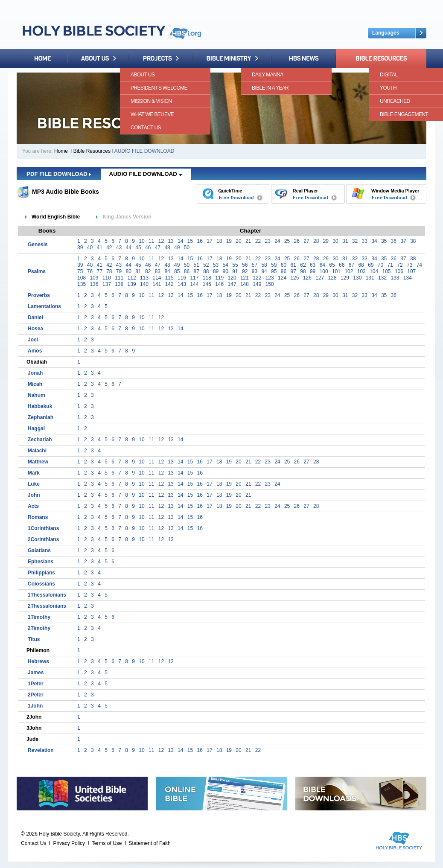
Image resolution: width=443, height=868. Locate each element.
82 (148, 271)
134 (408, 278)
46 (148, 248)
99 (313, 271)
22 (258, 241)
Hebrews (38, 661)
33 (365, 241)
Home (42, 58)
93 (255, 271)
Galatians (39, 551)
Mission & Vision (151, 101)
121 (245, 278)
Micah (35, 384)
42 (109, 248)
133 (395, 278)
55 (235, 265)
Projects (161, 58)
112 (132, 278)
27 (306, 241)
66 (342, 265)
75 (80, 271)
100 (324, 271)
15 (190, 241)
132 (382, 278)
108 (82, 278)
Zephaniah (41, 417)
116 (182, 278)
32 (355, 241)
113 (144, 278)
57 (255, 265)
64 (322, 265)
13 (170, 241)
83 (158, 271)
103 (361, 271)
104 (374, 271)
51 (196, 265)
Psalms (37, 271)
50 (187, 248)
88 (206, 271)
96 (284, 271)
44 (129, 248)
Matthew (38, 462)
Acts (33, 506)
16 (200, 241)
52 (206, 265)
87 (196, 271)
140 (144, 284)
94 (264, 271)
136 (94, 284)
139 (132, 284)
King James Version (127, 217)
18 (219, 241)
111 (119, 278)
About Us (99, 58)
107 (411, 271)
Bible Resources (381, 58)
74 (419, 265)
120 (232, 278)
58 (264, 265)
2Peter (36, 695)
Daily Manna (268, 75)
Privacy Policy (69, 843)
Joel (33, 340)
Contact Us (146, 128)
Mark (34, 473)
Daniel (35, 317)
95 (274, 271)
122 (257, 278)
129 (345, 278)
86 (187, 271)
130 (357, 278)
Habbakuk (40, 406)
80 (129, 271)
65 (332, 265)
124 (282, 278)
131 (370, 278)
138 (119, 284)
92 (245, 271)
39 (80, 248)
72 (400, 265)
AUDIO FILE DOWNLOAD (146, 174)
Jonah (35, 373)
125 (294, 278)
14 (180, 241)
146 (219, 284)
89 (216, 271)
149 (257, 284)
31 (345, 241)
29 (326, 241)
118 (207, 278)
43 (119, 248)
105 (387, 271)
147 (232, 284)
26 (297, 241)
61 (293, 265)
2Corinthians (43, 539)
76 (90, 271)
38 (413, 241)
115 (169, 278)
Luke (34, 484)
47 (158, 248)
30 (335, 241)
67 (351, 265)
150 (270, 284)
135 (82, 284)
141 (157, 284)
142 (169, 284)
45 (138, 248)
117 (194, 278)
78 (109, 271)
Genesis (38, 245)
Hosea (35, 329)
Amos (35, 351)
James (36, 673)
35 (384, 241)
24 (277, 241)
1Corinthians (43, 528)
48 (167, 248)
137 (107, 284)
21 (248, 241)
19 (229, 241)
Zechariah (40, 440)
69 (371, 265)
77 (99, 271)
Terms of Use (107, 843)
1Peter (36, 684)
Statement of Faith (150, 843)
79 (119, 271)
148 (245, 284)
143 (182, 284)
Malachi (37, 451)
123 (270, 278)
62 (303, 265)
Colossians (41, 584)
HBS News (304, 58)
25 (287, 241)
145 (207, 284)
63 (313, 265)
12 (161, 241)
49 (177, 248)
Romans (38, 517)
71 (390, 265)
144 (194, 284)
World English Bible (56, 217)
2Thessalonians (47, 606)
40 (90, 248)
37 (403, 241)
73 (409, 265)
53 (216, 265)
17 (209, 241)
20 (238, 241)
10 (141, 241)
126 (307, 278)
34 (374, 241)
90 (226, 271)
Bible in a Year (270, 88)
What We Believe (152, 114)
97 (293, 271)
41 (99, 248)
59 (274, 265)
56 (245, 265)
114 (157, 278)
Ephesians (41, 562)
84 (167, 271)
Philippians (41, 573)
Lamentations (44, 306)
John (34, 495)
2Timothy (39, 628)
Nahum (36, 395)
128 (332, 278)
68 (361, 265)
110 (107, 278)
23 (267, 241)
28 (316, 241)
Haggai (36, 428)
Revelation (41, 750)
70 (380, 265)
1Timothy (39, 617)
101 (336, 271)
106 (399, 271)
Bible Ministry (232, 58)
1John (35, 706)
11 (151, 241)
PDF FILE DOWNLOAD (59, 174)
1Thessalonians (47, 595)
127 (320, 278)
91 (235, 271)
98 (303, 271)
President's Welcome (159, 88)
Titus (34, 639)
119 (219, 278)
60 (284, 265)
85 (177, 271)
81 (138, 271)
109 (94, 278)
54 (226, 265)
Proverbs (39, 295)
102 (349, 271)
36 (394, 241)
